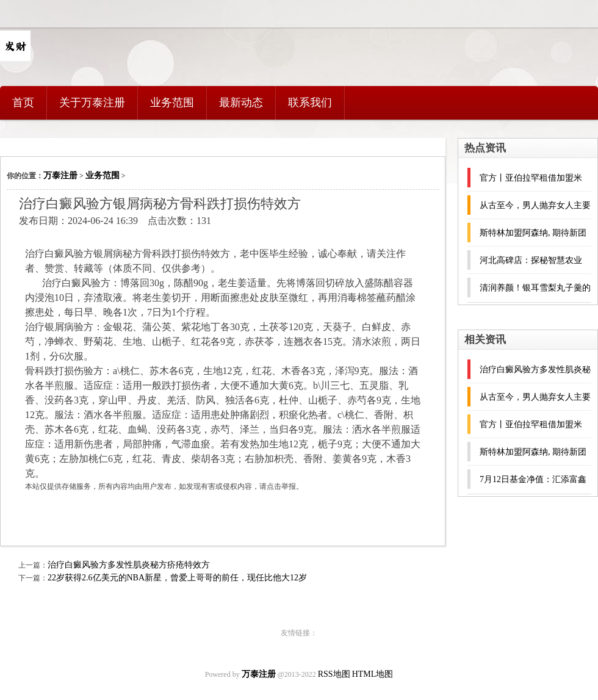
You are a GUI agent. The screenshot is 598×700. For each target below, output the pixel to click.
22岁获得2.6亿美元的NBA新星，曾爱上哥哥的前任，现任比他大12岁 (177, 578)
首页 (23, 103)
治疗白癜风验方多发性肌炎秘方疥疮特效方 (129, 565)
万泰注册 (60, 175)
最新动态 (241, 103)
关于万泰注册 (92, 103)
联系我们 (310, 103)
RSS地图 (334, 674)
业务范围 (172, 103)
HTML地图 (373, 674)
